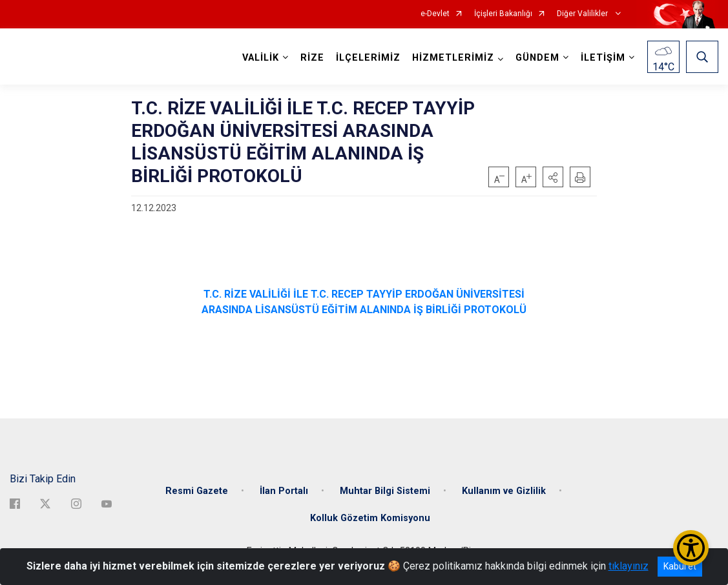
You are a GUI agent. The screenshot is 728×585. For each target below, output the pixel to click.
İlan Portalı (284, 491)
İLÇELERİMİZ (368, 58)
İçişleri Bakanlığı (503, 14)
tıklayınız (629, 566)
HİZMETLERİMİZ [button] (453, 58)
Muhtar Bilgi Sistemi (385, 491)
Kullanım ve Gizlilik (504, 491)
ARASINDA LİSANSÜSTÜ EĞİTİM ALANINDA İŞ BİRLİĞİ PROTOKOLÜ (364, 310)
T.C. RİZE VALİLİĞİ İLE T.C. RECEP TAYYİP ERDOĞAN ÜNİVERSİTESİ (364, 294)
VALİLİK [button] (261, 58)
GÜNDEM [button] (537, 58)
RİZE (312, 58)
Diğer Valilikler (583, 14)
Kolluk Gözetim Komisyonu (370, 518)
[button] (553, 177)
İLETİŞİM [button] (603, 58)
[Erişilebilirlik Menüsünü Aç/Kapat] (691, 548)
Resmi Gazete (197, 491)
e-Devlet (435, 14)
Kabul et (680, 566)
